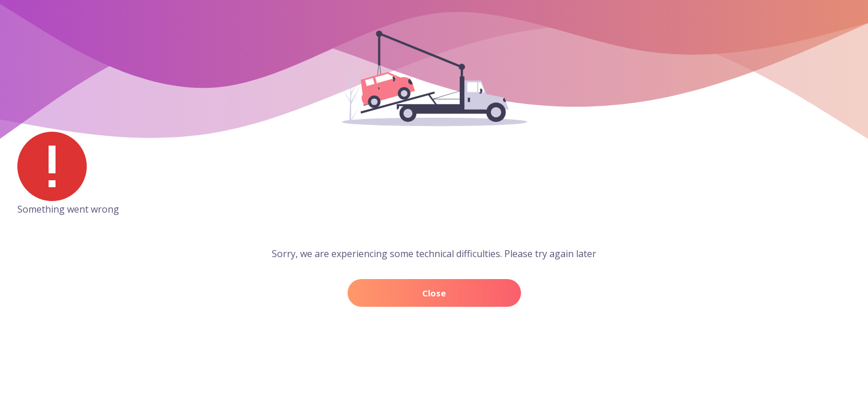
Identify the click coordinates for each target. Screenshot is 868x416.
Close (434, 293)
